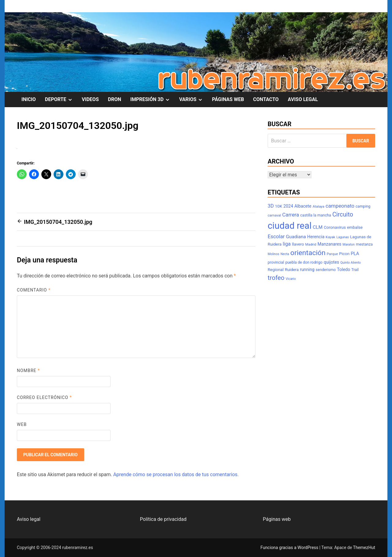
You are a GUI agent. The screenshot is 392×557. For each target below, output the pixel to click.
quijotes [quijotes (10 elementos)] (331, 262)
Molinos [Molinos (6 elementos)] (273, 254)
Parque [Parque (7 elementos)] (332, 254)
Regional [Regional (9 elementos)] (276, 270)
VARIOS (193, 100)
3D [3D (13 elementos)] (271, 206)
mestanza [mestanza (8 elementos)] (364, 244)
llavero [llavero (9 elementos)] (298, 244)
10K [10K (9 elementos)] (279, 206)
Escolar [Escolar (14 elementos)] (276, 236)
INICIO (29, 99)
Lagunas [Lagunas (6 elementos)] (343, 237)
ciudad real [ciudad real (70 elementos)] (290, 226)
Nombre (28, 371)
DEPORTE (61, 100)
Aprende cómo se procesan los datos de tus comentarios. (176, 474)
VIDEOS (90, 99)
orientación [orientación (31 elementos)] (308, 253)
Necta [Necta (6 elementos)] (285, 254)
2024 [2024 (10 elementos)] (288, 206)
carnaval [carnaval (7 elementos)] (274, 215)
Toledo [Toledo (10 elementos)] (343, 269)
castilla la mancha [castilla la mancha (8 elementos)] (316, 215)
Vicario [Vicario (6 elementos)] (291, 279)
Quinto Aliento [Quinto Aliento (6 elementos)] (351, 263)
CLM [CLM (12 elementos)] (318, 227)
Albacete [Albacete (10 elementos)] (303, 206)
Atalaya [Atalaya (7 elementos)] (318, 206)
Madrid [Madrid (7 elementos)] (311, 244)
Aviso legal (29, 519)
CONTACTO (266, 99)
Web (22, 424)
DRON (115, 99)
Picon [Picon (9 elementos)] (344, 254)
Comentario (34, 290)
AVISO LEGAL (303, 99)
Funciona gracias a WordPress (290, 548)
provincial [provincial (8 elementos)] (276, 262)
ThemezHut (364, 548)
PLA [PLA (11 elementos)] (355, 254)
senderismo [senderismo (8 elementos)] (326, 270)
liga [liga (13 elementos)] (287, 244)
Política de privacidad (163, 519)
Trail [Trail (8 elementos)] (355, 270)
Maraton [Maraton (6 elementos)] (349, 245)
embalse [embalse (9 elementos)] (355, 227)
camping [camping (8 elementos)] (363, 206)
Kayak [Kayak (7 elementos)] (330, 237)
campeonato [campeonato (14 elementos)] (340, 206)
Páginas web (277, 519)
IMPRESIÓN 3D (152, 100)
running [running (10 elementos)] (307, 269)
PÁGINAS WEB (228, 99)
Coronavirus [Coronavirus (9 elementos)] (335, 227)
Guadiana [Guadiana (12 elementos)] (296, 237)
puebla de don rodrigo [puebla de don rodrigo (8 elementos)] (304, 262)
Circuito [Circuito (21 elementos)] (343, 215)
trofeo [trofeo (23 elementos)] (276, 278)
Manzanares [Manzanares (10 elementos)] (330, 244)
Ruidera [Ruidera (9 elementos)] (292, 270)
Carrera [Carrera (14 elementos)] (291, 215)
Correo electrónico (44, 397)
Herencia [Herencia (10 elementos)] (316, 237)
